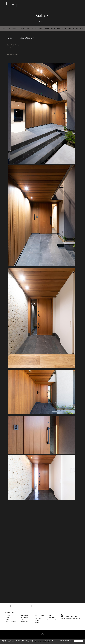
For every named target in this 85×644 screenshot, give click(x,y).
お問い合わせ (52, 617)
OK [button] (78, 641)
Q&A (41, 6)
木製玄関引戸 (14, 29)
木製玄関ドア (5, 29)
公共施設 (76, 29)
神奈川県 (47, 29)
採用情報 (37, 623)
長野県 (59, 29)
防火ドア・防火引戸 (32, 29)
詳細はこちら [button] (30, 642)
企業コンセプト (38, 619)
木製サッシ (22, 29)
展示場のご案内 (25, 617)
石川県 (64, 29)
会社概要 (37, 621)
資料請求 (51, 615)
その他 (82, 29)
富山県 (70, 29)
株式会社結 (15, 54)
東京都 (41, 29)
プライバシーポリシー (54, 619)
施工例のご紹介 (25, 615)
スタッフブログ (24, 621)
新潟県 (53, 29)
